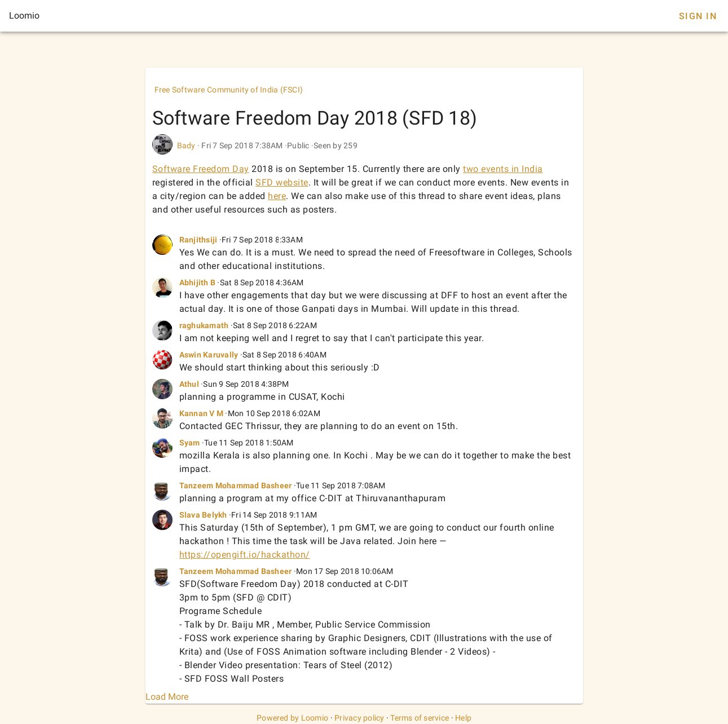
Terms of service (420, 718)
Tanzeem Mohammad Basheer (236, 485)
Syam (190, 443)
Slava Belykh (203, 515)
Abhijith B (198, 282)
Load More (167, 697)
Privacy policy (359, 718)
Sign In (698, 16)
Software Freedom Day (201, 169)
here (277, 196)
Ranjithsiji (198, 240)
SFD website (282, 182)
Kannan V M (202, 413)
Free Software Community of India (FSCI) (229, 90)
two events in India (503, 169)
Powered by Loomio (292, 718)
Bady (186, 145)
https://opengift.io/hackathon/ (245, 555)
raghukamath (204, 325)
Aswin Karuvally (209, 355)
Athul (189, 384)
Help (463, 718)
